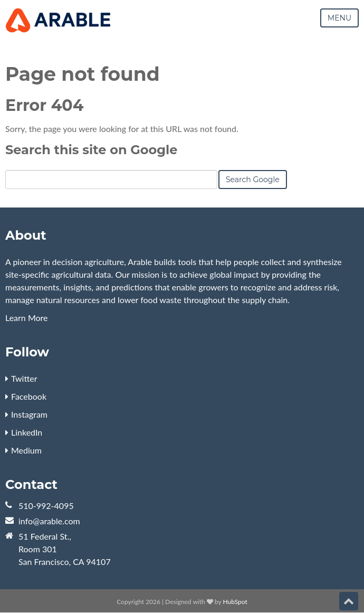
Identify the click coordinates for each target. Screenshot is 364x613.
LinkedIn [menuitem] (27, 432)
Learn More (27, 318)
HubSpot (235, 602)
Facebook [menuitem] (29, 396)
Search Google (253, 180)
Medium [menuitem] (26, 450)
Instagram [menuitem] (29, 414)
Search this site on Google (91, 150)
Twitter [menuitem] (24, 378)
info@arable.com (49, 521)
